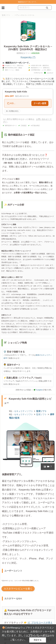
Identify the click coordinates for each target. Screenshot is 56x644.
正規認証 (24, 125)
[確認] (20, 68)
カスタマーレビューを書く (18, 589)
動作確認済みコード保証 (21, 135)
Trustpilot (38, 390)
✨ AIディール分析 (14, 205)
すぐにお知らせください (14, 159)
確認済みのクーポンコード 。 (28, 2)
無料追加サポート (11, 125)
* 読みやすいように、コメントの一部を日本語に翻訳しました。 (21, 581)
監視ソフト (6, 15)
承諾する (38, 640)
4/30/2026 (35, 53)
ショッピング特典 (17, 343)
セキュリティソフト (24, 411)
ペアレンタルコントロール (24, 15)
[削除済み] (46, 68)
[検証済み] (20, 65)
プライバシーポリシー (40, 635)
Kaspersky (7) (28, 57)
